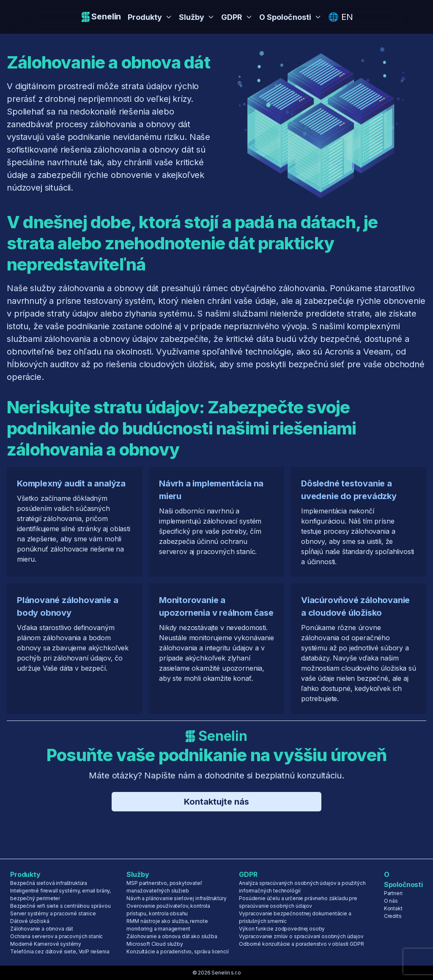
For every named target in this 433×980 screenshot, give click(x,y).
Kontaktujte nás (216, 802)
